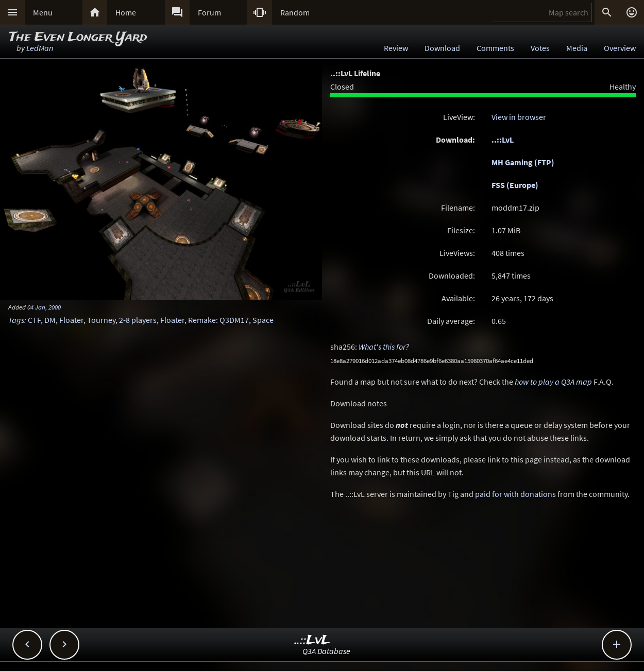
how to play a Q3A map (553, 382)
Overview (620, 48)
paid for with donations (515, 494)
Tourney (101, 320)
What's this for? (384, 347)
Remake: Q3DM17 (218, 320)
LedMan (40, 48)
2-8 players (138, 320)
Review (396, 48)
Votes (540, 48)
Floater (71, 320)
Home (126, 12)
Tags (16, 320)
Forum (209, 12)
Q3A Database (326, 651)
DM (50, 320)
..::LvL (503, 140)
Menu (43, 12)
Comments (495, 48)
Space (263, 320)
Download (442, 48)
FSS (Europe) (515, 185)
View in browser (519, 117)
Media (577, 48)
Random (295, 12)
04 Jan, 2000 (44, 307)
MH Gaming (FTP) (523, 162)
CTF (34, 320)
